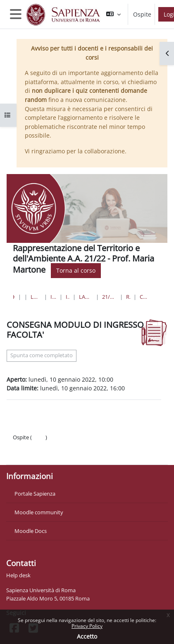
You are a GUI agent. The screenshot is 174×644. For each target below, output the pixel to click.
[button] (113, 14)
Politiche (23, 445)
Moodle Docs (31, 531)
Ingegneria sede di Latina (68, 297)
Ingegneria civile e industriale (53, 297)
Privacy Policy (87, 626)
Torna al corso (76, 270)
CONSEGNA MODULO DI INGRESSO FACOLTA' (144, 297)
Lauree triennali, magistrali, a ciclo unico (36, 297)
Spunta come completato (42, 355)
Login (39, 437)
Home (14, 297)
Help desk (18, 575)
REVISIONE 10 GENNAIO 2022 (128, 297)
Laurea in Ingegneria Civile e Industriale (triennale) (86, 297)
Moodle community (39, 512)
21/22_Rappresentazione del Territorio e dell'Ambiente (109, 297)
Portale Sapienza (35, 494)
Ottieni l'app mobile (37, 454)
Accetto (87, 636)
